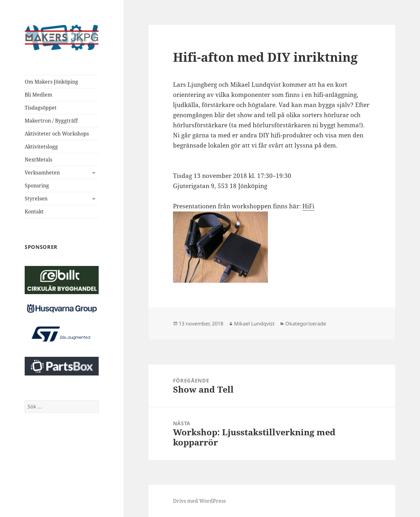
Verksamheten (42, 173)
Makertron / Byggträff (51, 121)
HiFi (308, 206)
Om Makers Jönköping (51, 82)
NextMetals (38, 160)
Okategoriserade (306, 324)
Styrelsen (36, 199)
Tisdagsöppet (41, 108)
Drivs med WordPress (199, 501)
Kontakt (34, 211)
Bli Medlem (38, 95)
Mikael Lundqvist (254, 324)
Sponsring (37, 186)
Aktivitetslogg (41, 147)
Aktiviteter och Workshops (57, 134)
